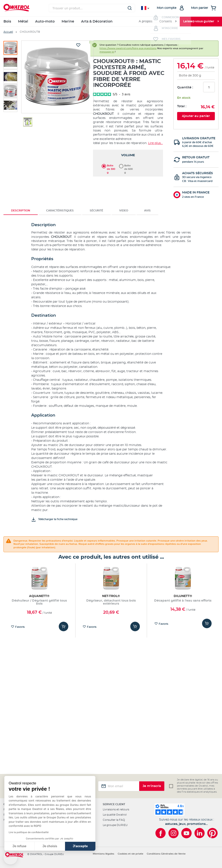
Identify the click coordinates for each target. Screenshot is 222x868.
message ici (107, 52)
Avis (147, 211)
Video (124, 211)
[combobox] (92, 8)
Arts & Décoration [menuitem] (97, 21)
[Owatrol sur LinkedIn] (199, 833)
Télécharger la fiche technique (58, 519)
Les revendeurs (63, 815)
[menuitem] (168, 22)
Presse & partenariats (67, 836)
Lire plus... (155, 143)
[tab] (21, 210)
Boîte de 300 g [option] (111, 166)
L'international (62, 830)
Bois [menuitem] (7, 21)
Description (21, 211)
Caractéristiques (60, 211)
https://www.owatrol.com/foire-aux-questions (128, 48)
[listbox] (128, 165)
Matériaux (10, 820)
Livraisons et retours (116, 810)
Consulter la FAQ (114, 820)
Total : (182, 106)
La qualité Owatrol (115, 815)
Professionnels (63, 810)
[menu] (111, 22)
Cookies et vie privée (131, 854)
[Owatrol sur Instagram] (173, 833)
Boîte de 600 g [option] (128, 166)
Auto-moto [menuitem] (45, 21)
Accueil (8, 32)
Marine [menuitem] (68, 21)
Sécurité (96, 211)
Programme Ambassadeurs (71, 825)
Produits (9, 810)
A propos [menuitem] (146, 21)
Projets (8, 815)
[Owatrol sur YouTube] (186, 833)
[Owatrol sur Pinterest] (212, 833)
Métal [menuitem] (23, 21)
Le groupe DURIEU (115, 825)
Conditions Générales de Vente (166, 854)
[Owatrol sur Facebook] (160, 833)
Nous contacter (63, 820)
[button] (10, 858)
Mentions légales (104, 854)
